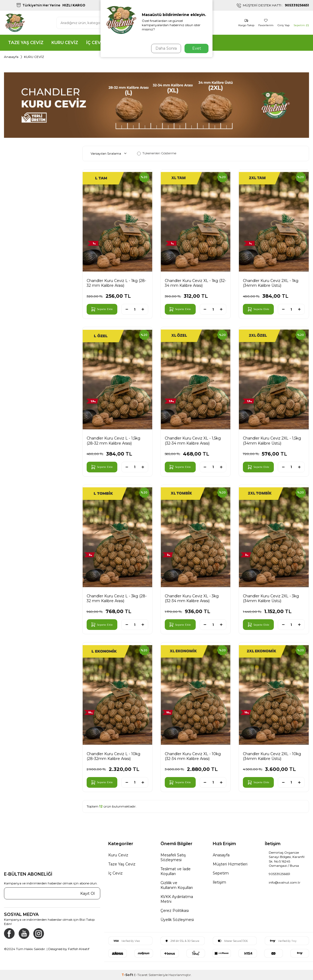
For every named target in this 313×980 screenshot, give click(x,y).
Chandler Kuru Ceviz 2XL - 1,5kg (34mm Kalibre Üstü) (272, 441)
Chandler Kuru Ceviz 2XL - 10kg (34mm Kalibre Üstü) (272, 756)
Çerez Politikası (175, 911)
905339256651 (279, 874)
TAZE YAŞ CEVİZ (26, 43)
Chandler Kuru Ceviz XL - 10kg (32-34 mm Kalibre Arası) (193, 756)
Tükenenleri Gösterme (157, 153)
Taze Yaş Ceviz (122, 864)
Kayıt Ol (87, 893)
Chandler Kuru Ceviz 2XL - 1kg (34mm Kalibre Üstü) (271, 283)
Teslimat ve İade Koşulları (176, 871)
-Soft (128, 975)
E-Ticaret (141, 975)
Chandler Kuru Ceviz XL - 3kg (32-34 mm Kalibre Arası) (192, 598)
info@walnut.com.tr (285, 882)
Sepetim (221, 873)
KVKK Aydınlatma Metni (177, 899)
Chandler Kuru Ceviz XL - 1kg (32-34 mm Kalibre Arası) (195, 283)
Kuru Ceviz (118, 855)
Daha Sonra (166, 48)
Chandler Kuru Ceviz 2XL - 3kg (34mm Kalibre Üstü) (271, 598)
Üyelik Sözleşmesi (177, 920)
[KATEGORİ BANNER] (156, 105)
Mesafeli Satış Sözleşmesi (173, 857)
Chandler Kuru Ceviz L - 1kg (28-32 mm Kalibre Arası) (116, 283)
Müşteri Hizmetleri (230, 864)
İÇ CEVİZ (96, 43)
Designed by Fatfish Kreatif (69, 949)
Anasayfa (11, 57)
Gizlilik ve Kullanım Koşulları (177, 885)
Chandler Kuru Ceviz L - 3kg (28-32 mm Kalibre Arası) (117, 598)
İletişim (219, 882)
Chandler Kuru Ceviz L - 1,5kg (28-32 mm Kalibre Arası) (113, 441)
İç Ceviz (115, 873)
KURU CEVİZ (65, 43)
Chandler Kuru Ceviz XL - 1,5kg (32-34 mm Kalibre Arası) (193, 441)
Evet (197, 48)
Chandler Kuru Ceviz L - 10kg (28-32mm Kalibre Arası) (113, 756)
